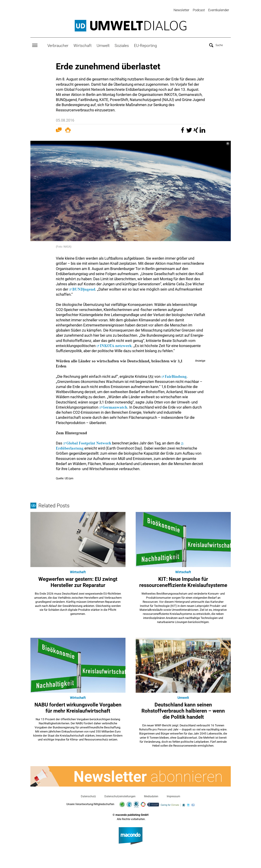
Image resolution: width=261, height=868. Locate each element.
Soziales (122, 44)
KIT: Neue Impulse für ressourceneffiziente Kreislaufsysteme (183, 580)
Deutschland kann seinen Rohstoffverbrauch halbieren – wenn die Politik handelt (183, 709)
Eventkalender (219, 10)
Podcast (199, 10)
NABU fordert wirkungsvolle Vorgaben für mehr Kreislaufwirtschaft (78, 706)
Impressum (173, 795)
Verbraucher (58, 44)
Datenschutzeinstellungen (120, 795)
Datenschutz (88, 795)
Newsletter (181, 10)
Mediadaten (151, 795)
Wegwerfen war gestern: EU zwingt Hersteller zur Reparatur (78, 580)
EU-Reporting (145, 44)
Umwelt (103, 44)
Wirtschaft (83, 44)
